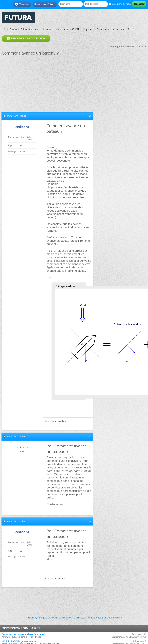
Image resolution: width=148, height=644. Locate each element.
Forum (13, 29)
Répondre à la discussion (26, 38)
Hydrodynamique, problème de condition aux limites (56, 618)
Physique (88, 29)
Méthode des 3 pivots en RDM (103, 618)
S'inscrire (22, 4)
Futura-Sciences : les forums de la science (43, 29)
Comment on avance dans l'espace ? (24, 634)
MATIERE (74, 29)
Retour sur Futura (45, 4)
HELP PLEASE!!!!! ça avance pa (19, 641)
